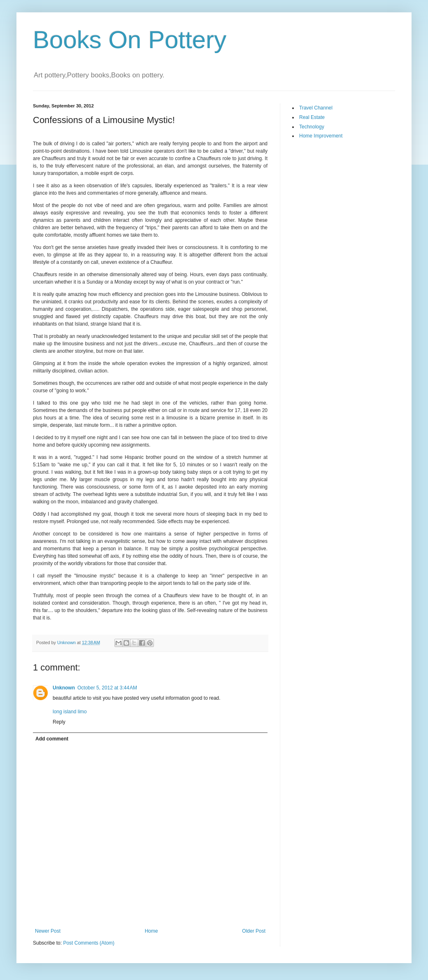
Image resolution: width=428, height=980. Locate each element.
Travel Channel (316, 108)
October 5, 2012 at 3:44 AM (107, 688)
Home (151, 931)
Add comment (52, 739)
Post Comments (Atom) (89, 943)
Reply (59, 722)
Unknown (64, 688)
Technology (312, 127)
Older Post (254, 931)
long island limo (70, 712)
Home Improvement (321, 136)
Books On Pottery (130, 40)
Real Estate (312, 117)
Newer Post (48, 931)
